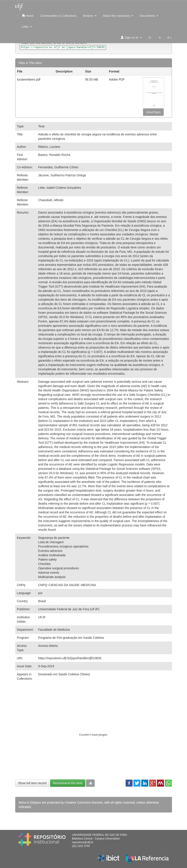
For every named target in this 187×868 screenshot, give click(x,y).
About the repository (118, 16)
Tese (41, 126)
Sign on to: (131, 37)
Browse (90, 16)
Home (28, 16)
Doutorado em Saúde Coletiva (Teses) (64, 674)
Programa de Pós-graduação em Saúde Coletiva (71, 638)
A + (170, 37)
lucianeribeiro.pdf (29, 79)
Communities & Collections (58, 16)
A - (150, 37)
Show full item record (32, 783)
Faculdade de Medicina (54, 630)
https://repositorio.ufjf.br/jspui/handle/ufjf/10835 (70, 658)
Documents (149, 16)
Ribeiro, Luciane (49, 147)
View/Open (153, 112)
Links (27, 27)
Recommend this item (68, 783)
